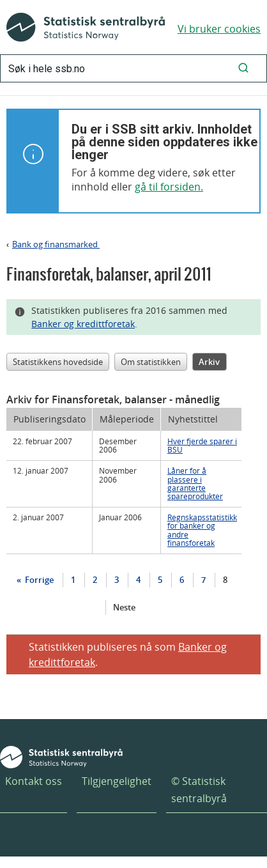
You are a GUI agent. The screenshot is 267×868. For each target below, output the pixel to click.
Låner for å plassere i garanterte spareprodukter (195, 483)
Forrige (38, 580)
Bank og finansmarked (56, 244)
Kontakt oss (34, 781)
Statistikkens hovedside (58, 362)
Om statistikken (151, 362)
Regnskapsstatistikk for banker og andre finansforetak (202, 530)
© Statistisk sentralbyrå (199, 790)
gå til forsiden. (169, 187)
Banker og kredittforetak (83, 324)
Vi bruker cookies (219, 29)
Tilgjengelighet (117, 781)
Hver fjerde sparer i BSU (202, 445)
